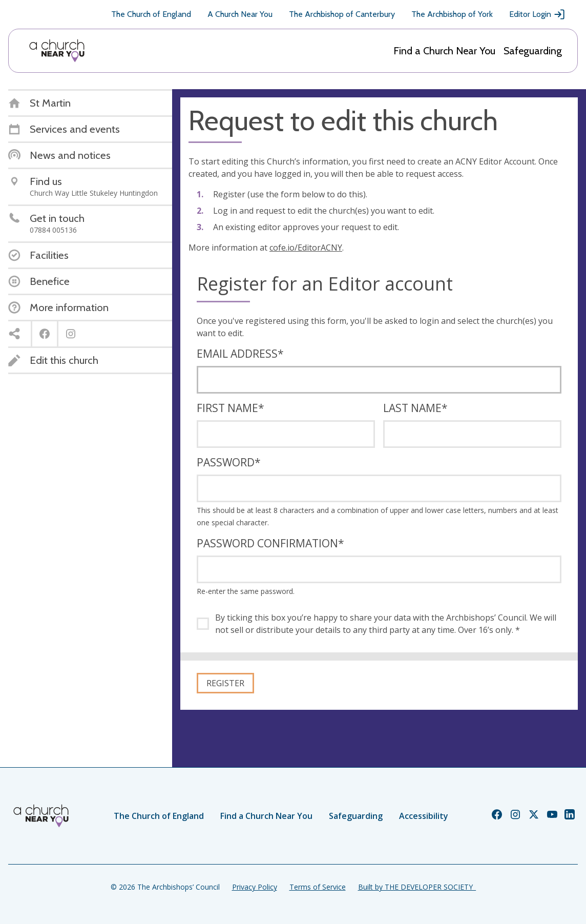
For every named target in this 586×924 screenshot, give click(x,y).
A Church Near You (240, 14)
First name (231, 408)
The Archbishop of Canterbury (342, 14)
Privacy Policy (255, 887)
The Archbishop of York (452, 14)
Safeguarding (533, 51)
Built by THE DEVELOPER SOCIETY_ (417, 887)
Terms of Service (318, 887)
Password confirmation (270, 543)
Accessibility (424, 816)
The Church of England (151, 14)
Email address (240, 354)
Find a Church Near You (444, 51)
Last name (415, 408)
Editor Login (537, 14)
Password (229, 462)
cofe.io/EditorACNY (306, 248)
